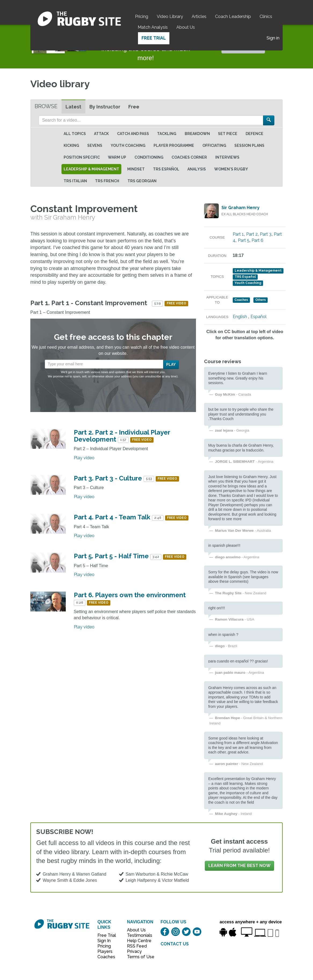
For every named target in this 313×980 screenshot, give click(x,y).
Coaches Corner (189, 157)
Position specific (82, 157)
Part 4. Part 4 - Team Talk (112, 517)
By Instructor (105, 107)
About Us (186, 27)
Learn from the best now (239, 866)
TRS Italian (75, 181)
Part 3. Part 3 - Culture (108, 478)
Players (105, 951)
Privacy (134, 951)
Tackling (167, 134)
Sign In (104, 941)
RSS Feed (137, 946)
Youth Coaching (128, 145)
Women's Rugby (231, 169)
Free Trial (154, 38)
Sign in (273, 38)
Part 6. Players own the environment (130, 595)
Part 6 (257, 240)
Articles (199, 17)
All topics (75, 134)
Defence (254, 134)
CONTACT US (175, 944)
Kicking (71, 145)
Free (134, 107)
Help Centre (138, 941)
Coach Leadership (233, 17)
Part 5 (244, 240)
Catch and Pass (133, 134)
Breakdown (197, 134)
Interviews (227, 157)
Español (259, 317)
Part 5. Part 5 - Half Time (111, 556)
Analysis (197, 169)
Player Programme (174, 145)
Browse (46, 106)
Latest (73, 107)
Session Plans (249, 145)
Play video (84, 458)
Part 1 (238, 234)
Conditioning (149, 157)
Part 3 (266, 234)
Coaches (106, 957)
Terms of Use (138, 957)
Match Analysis (153, 27)
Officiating (214, 145)
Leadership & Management (91, 169)
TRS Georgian (142, 181)
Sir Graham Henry (241, 208)
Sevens (95, 145)
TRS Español (166, 169)
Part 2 (252, 234)
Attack (101, 134)
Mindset (136, 169)
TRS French (107, 181)
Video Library (170, 17)
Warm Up (117, 157)
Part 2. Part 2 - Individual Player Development (122, 436)
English (240, 317)
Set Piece (228, 134)
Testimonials (138, 935)
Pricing (142, 17)
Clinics (266, 17)
